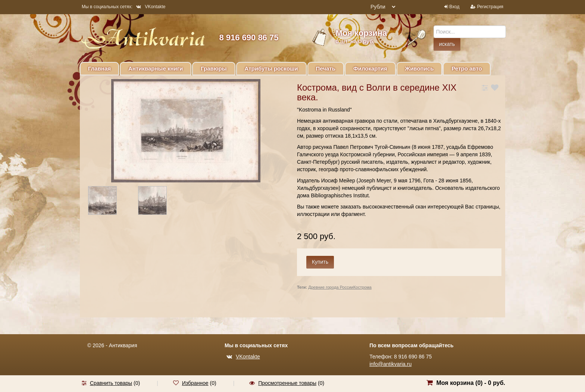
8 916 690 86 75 (249, 37)
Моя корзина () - (471, 383)
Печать (326, 68)
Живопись (420, 68)
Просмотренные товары (287, 383)
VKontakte (151, 7)
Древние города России (331, 287)
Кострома (362, 287)
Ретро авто (467, 68)
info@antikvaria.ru (390, 364)
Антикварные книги (156, 68)
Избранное (195, 383)
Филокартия (370, 68)
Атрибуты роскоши (271, 68)
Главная (99, 68)
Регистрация (490, 7)
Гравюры (214, 68)
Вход (454, 7)
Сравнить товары (111, 383)
